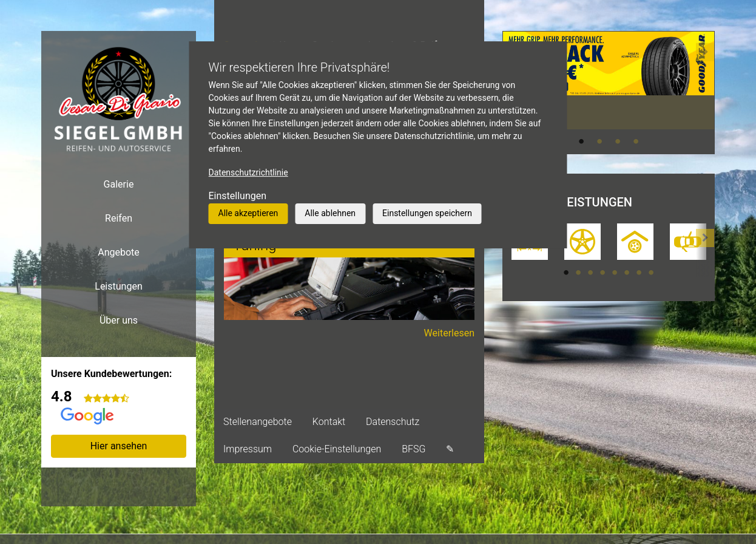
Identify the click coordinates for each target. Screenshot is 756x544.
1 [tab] (581, 141)
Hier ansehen (119, 446)
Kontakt (329, 422)
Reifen (119, 218)
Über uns (119, 320)
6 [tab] (627, 273)
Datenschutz (393, 422)
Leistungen (118, 286)
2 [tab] (599, 141)
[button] (705, 92)
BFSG (413, 449)
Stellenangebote (258, 422)
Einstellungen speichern (427, 213)
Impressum (248, 449)
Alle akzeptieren (248, 213)
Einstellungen (238, 196)
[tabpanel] (609, 80)
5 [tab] (615, 273)
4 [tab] (636, 141)
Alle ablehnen (330, 213)
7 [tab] (639, 273)
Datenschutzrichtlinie (248, 172)
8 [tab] (651, 273)
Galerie (119, 184)
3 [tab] (618, 141)
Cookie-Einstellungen (337, 449)
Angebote (119, 252)
